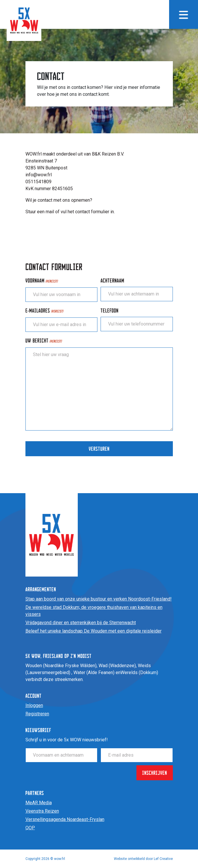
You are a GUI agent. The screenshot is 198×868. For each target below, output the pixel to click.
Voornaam (42, 281)
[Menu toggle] (184, 14)
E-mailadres (44, 311)
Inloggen (34, 705)
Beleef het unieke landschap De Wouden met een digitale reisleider (94, 631)
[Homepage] (24, 20)
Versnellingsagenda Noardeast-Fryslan (65, 819)
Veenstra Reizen (42, 811)
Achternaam (112, 280)
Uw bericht (44, 341)
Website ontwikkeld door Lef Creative (143, 859)
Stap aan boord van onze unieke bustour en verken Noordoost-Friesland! (99, 599)
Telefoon (110, 310)
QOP (30, 828)
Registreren (37, 714)
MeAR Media (39, 803)
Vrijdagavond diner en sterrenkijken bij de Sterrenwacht (81, 623)
